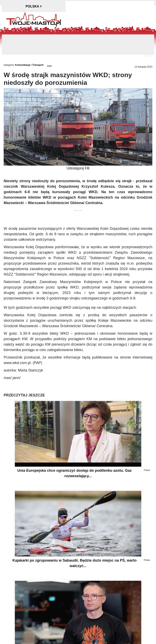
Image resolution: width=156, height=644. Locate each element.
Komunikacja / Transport (29, 65)
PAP (49, 66)
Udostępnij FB (78, 168)
